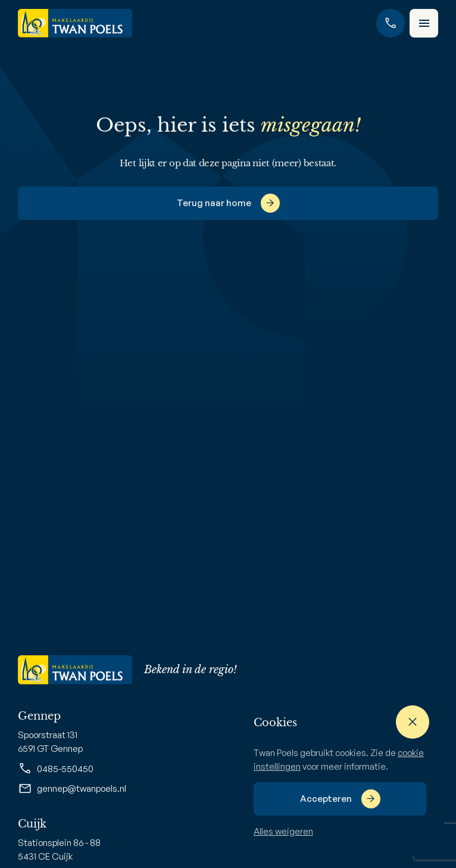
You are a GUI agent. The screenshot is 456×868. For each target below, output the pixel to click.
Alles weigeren (283, 831)
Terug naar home (214, 203)
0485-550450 (56, 769)
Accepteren (326, 799)
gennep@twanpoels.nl (72, 789)
